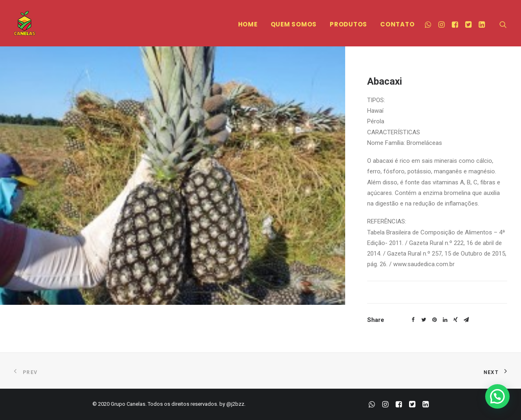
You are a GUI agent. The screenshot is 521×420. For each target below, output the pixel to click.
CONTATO (397, 24)
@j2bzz (235, 404)
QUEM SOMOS (294, 24)
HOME (248, 24)
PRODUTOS (348, 24)
